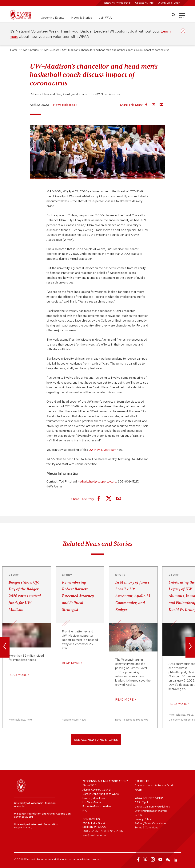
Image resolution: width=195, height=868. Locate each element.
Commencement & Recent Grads (154, 785)
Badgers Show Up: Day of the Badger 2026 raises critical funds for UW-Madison (25, 596)
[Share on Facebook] (146, 105)
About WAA (89, 785)
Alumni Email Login (169, 3)
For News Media (92, 802)
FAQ (85, 811)
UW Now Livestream (102, 450)
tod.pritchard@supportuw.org (97, 481)
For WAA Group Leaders (97, 806)
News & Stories (82, 18)
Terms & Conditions (146, 827)
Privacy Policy (143, 819)
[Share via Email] (161, 105)
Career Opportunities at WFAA (101, 794)
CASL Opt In (142, 802)
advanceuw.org (23, 817)
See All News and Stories (96, 740)
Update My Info (144, 3)
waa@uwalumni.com (94, 835)
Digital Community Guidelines (152, 807)
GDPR (138, 815)
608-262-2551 (91, 831)
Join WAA (105, 18)
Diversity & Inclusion (94, 798)
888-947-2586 (113, 831)
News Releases (65, 105)
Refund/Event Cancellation (151, 823)
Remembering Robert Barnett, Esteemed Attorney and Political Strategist (78, 596)
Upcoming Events (53, 18)
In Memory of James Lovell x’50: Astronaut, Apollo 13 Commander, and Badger (133, 596)
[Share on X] (154, 105)
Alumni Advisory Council (97, 790)
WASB (138, 790)
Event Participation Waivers (151, 811)
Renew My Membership (117, 3)
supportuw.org (23, 827)
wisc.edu (19, 806)
